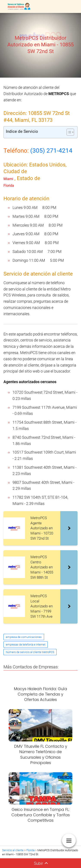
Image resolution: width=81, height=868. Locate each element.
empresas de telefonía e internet (26, 645)
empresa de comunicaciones (24, 637)
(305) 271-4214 (51, 151)
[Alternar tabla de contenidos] (68, 132)
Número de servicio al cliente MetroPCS (30, 652)
